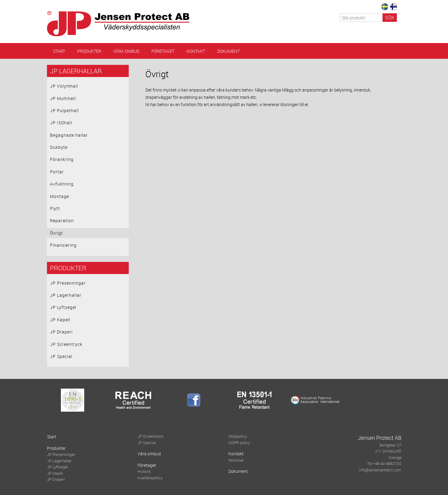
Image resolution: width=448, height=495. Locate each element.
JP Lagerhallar (76, 71)
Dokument (228, 51)
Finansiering (63, 245)
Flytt (55, 208)
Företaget (163, 51)
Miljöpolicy (237, 436)
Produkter (89, 51)
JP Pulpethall (64, 110)
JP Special (61, 356)
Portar (57, 172)
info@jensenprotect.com (380, 470)
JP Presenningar (68, 283)
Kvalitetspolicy (150, 478)
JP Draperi (61, 332)
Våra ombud (126, 51)
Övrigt (56, 233)
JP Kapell (60, 320)
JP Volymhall (64, 86)
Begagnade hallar (69, 135)
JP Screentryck (66, 344)
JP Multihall (63, 98)
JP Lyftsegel (63, 307)
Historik (144, 472)
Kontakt (196, 51)
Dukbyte (59, 147)
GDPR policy (239, 443)
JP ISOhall (61, 123)
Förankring (62, 159)
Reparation (62, 221)
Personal (236, 460)
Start (59, 51)
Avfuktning (62, 184)
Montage (60, 196)
